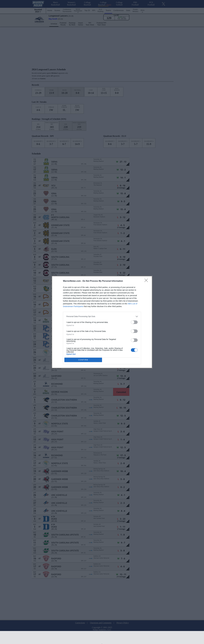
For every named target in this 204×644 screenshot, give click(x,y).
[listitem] (102, 316)
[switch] (134, 322)
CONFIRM (83, 360)
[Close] (147, 281)
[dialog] (102, 322)
